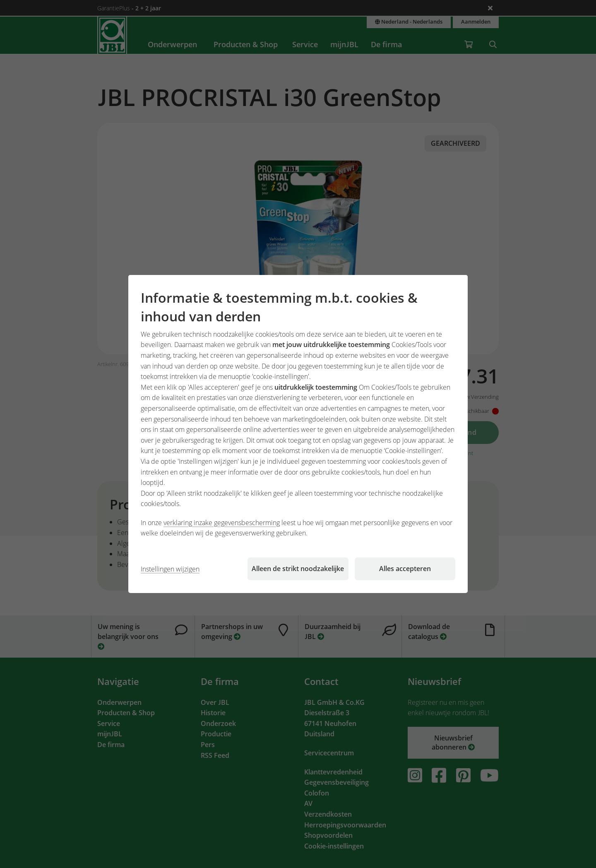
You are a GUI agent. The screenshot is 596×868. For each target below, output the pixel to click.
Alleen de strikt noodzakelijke (298, 569)
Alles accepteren (405, 569)
